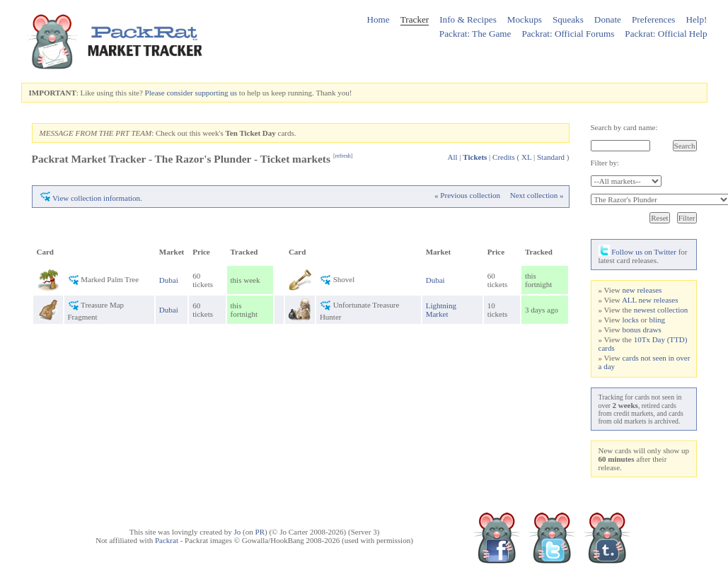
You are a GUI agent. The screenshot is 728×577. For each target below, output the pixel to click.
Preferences (654, 19)
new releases (642, 290)
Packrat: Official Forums (568, 34)
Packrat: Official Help (666, 34)
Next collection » (537, 195)
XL (526, 157)
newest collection (661, 310)
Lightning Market (441, 310)
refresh (343, 156)
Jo (238, 532)
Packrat (167, 540)
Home (378, 19)
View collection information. (97, 198)
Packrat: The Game (475, 34)
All (453, 157)
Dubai (169, 280)
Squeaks (568, 19)
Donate (608, 19)
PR (260, 532)
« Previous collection (467, 195)
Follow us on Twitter (637, 252)
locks (630, 320)
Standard (551, 157)
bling (657, 320)
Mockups (525, 19)
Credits (504, 157)
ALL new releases (650, 300)
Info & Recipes (468, 19)
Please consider (169, 93)
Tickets (475, 157)
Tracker (415, 19)
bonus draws (641, 330)
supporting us (216, 93)
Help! (696, 19)
